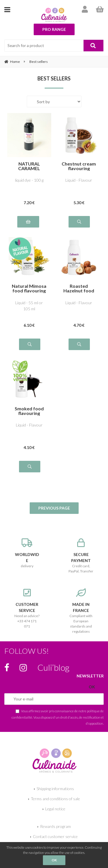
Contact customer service (55, 836)
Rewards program (55, 826)
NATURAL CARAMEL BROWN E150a (29, 166)
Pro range (54, 29)
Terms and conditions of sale (55, 799)
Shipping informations (55, 789)
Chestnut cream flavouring (79, 166)
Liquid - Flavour (79, 180)
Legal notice (55, 809)
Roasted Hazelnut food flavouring (79, 288)
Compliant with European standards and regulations (81, 611)
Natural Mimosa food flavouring (29, 288)
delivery (27, 553)
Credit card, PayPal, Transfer (81, 556)
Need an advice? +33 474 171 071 (27, 608)
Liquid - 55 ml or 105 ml (29, 306)
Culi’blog (53, 667)
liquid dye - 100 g (29, 180)
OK (54, 860)
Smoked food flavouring (29, 411)
